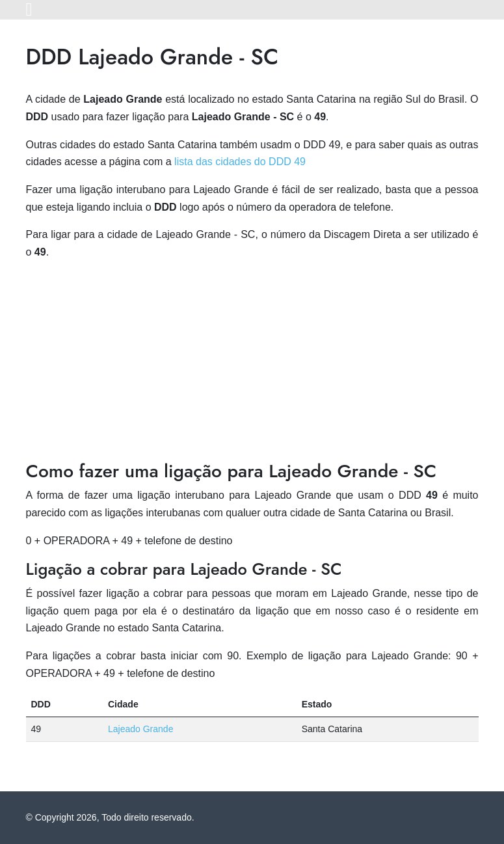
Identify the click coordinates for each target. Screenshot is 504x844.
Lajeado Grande (140, 729)
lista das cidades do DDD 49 (240, 162)
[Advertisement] (252, 363)
